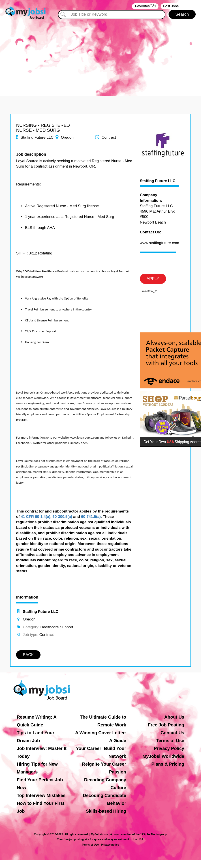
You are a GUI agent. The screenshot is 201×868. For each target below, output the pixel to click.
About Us (174, 717)
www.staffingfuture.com (159, 243)
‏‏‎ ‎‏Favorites (145, 6)
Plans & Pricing (168, 764)
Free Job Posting (166, 725)
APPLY (153, 279)
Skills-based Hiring (106, 811)
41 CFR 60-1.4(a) (36, 517)
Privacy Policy (169, 748)
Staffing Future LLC (158, 181)
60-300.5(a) (62, 517)
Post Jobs (171, 6)
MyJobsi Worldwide (163, 756)
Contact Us (172, 733)
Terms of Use (170, 741)
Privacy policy (110, 845)
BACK (28, 655)
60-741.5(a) (91, 517)
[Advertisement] (100, 53)
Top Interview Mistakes (41, 795)
